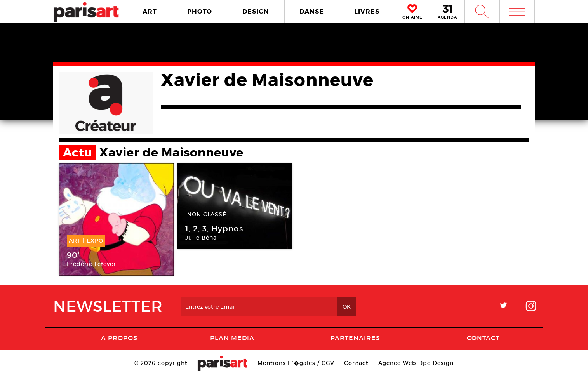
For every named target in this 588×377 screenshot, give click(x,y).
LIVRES (367, 11)
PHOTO (200, 11)
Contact (483, 338)
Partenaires (355, 338)
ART (150, 11)
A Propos (119, 338)
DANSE (312, 11)
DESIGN (256, 11)
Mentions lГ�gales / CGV (296, 363)
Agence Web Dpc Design (416, 363)
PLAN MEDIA (232, 338)
